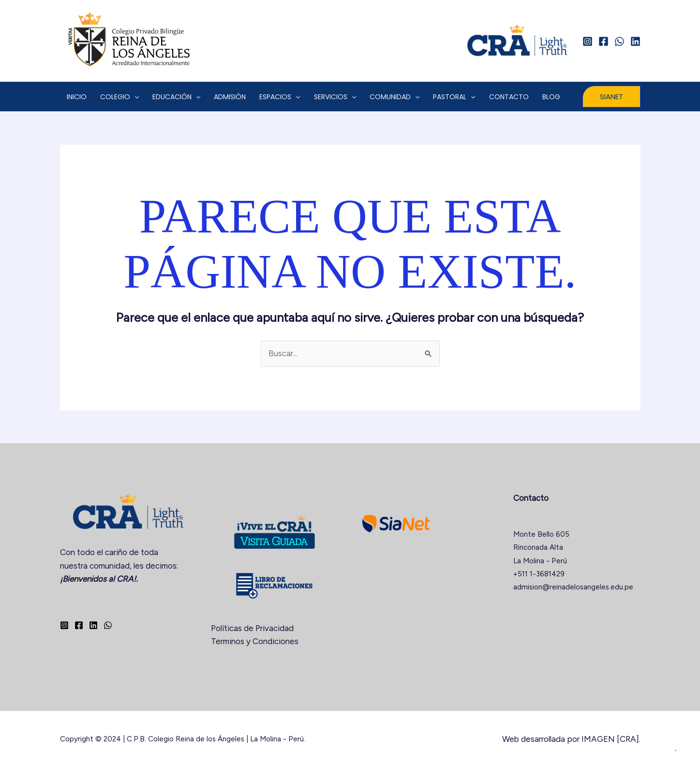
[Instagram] (588, 41)
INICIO (77, 97)
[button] (611, 97)
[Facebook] (603, 41)
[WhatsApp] (619, 41)
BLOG (551, 97)
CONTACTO (509, 97)
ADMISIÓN (230, 97)
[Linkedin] (635, 41)
